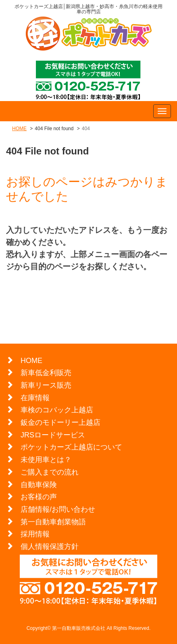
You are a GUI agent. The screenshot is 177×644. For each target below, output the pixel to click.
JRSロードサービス (53, 435)
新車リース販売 (46, 385)
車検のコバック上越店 (57, 410)
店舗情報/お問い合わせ (58, 509)
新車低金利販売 (46, 373)
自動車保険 (39, 485)
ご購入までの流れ (50, 472)
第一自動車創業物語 (53, 522)
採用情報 (35, 534)
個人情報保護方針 (50, 547)
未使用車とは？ (46, 460)
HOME (19, 129)
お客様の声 (39, 497)
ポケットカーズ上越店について (71, 447)
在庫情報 (35, 398)
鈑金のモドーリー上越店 (60, 422)
